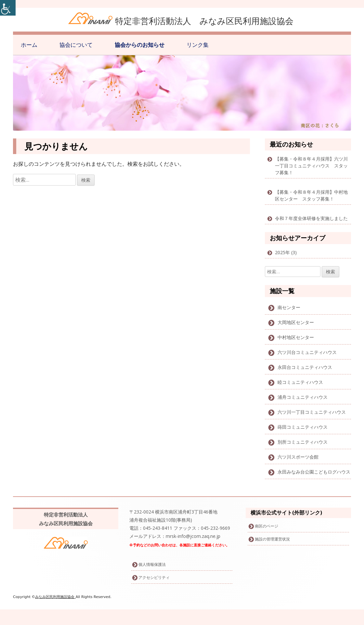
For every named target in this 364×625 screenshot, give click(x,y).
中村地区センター (296, 337)
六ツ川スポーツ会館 (298, 457)
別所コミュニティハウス (303, 442)
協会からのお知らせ (140, 45)
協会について (76, 45)
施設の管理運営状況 (272, 539)
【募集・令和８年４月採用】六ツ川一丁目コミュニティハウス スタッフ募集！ (311, 166)
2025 (280, 252)
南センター (289, 307)
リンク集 (198, 45)
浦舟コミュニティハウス (303, 397)
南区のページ (266, 526)
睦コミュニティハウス (300, 382)
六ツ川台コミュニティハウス (307, 352)
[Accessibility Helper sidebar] (8, 8)
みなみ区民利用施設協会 (55, 597)
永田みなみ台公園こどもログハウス (314, 472)
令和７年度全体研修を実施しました (311, 218)
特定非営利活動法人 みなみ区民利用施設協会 (204, 21)
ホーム (29, 45)
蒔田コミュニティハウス (303, 427)
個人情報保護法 (152, 564)
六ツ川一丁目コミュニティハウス (312, 412)
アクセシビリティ (154, 577)
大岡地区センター (296, 322)
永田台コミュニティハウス (305, 367)
